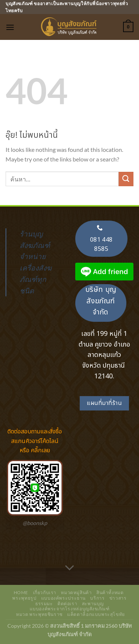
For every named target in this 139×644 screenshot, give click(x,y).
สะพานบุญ (93, 604)
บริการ (97, 598)
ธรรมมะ (44, 604)
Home (21, 592)
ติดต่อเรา (67, 604)
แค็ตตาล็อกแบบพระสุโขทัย (96, 614)
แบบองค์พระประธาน (63, 598)
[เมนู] (10, 27)
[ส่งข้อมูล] (126, 179)
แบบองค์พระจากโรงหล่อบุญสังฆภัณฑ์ (70, 609)
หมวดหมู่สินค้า (76, 592)
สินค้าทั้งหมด (110, 592)
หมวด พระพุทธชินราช (39, 614)
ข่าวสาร (118, 598)
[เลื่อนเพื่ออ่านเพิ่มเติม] (70, 568)
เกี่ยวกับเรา (45, 592)
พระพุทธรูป (24, 598)
